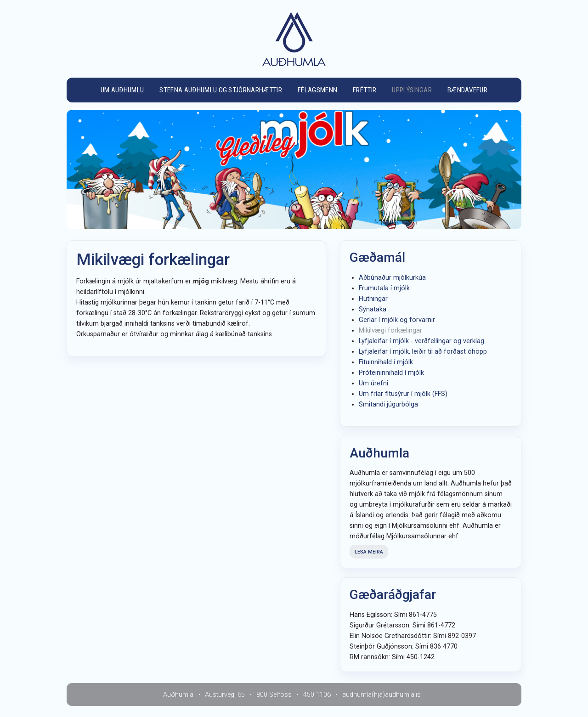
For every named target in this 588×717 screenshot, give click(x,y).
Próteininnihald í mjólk (391, 373)
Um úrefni (373, 383)
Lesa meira (369, 552)
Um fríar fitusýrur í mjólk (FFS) (403, 394)
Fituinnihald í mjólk (386, 362)
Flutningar (373, 299)
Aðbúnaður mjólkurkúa (392, 278)
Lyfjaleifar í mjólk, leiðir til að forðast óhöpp (423, 352)
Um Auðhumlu (122, 90)
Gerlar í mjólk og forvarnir (397, 320)
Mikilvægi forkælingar (390, 330)
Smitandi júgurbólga (388, 404)
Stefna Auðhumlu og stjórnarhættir (221, 90)
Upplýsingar (412, 90)
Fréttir (365, 90)
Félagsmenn (317, 90)
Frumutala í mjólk (384, 288)
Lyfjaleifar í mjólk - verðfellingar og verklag (421, 341)
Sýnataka (373, 309)
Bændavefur (467, 90)
